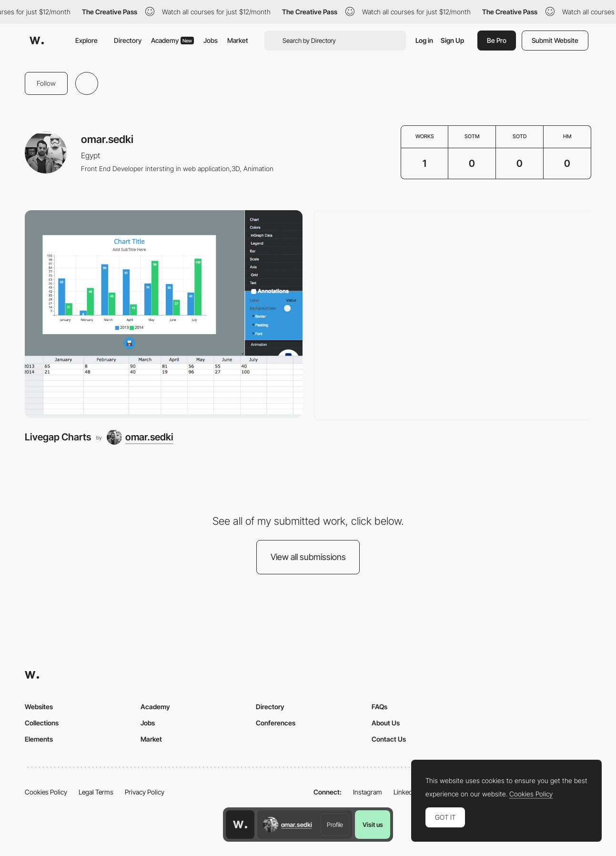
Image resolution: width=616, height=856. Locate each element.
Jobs (211, 40)
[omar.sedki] (140, 437)
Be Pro (497, 40)
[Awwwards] (37, 41)
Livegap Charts (58, 437)
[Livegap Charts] (164, 314)
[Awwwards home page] (240, 825)
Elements (39, 739)
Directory (128, 40)
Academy (172, 40)
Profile (335, 825)
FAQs (379, 707)
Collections (42, 723)
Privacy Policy (145, 792)
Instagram (368, 792)
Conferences (276, 723)
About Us (386, 723)
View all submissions (308, 557)
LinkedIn (406, 792)
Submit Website (555, 40)
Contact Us (389, 739)
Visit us (373, 825)
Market (238, 40)
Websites (39, 707)
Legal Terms (96, 792)
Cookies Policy (46, 792)
